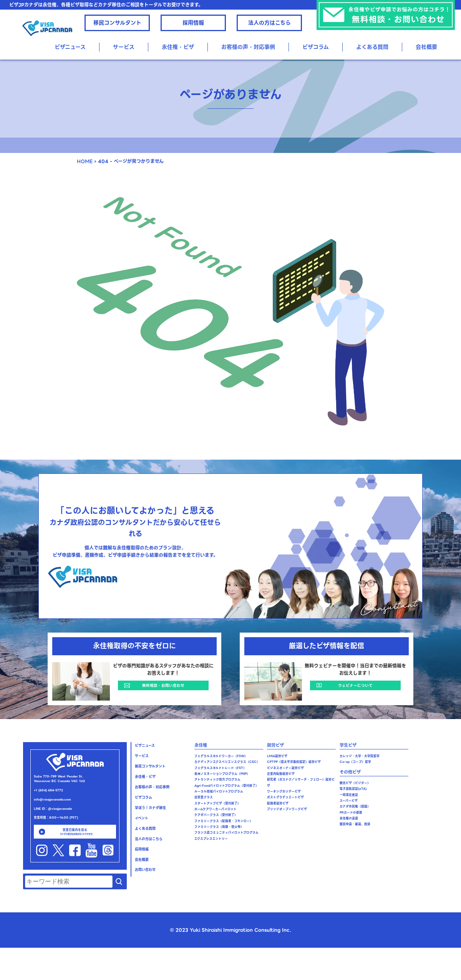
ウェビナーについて (355, 685)
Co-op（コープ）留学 (355, 762)
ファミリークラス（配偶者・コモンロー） (224, 821)
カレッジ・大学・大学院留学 (360, 756)
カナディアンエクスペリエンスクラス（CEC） (227, 762)
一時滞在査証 (349, 795)
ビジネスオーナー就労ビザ (285, 768)
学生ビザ (348, 745)
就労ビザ (275, 745)
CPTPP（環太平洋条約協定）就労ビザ (294, 762)
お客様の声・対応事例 (248, 47)
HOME (85, 161)
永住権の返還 (349, 818)
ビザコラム (316, 47)
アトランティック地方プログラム (217, 780)
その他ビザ (350, 772)
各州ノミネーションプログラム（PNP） (222, 774)
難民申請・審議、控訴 (355, 824)
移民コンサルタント (117, 23)
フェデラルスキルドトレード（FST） (220, 768)
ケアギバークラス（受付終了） (216, 815)
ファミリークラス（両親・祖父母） (219, 827)
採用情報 (193, 23)
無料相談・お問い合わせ (163, 685)
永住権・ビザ (178, 47)
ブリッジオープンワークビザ (287, 809)
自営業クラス (204, 797)
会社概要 (426, 47)
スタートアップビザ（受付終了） (217, 803)
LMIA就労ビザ (277, 756)
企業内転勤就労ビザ (281, 774)
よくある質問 (372, 47)
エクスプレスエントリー (211, 839)
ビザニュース (70, 47)
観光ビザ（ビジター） (355, 783)
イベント (142, 818)
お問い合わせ (145, 870)
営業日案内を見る (75, 832)
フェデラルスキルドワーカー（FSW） (221, 756)
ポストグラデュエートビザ (285, 797)
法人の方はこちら (269, 23)
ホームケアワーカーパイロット (216, 809)
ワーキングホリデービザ (284, 791)
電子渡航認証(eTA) (353, 789)
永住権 (201, 745)
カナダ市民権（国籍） (355, 806)
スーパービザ (349, 801)
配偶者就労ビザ (278, 803)
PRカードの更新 (351, 813)
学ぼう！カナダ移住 (150, 808)
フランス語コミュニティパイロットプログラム (226, 833)
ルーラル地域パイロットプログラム (219, 791)
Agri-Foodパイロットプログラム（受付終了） (226, 786)
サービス (124, 47)
